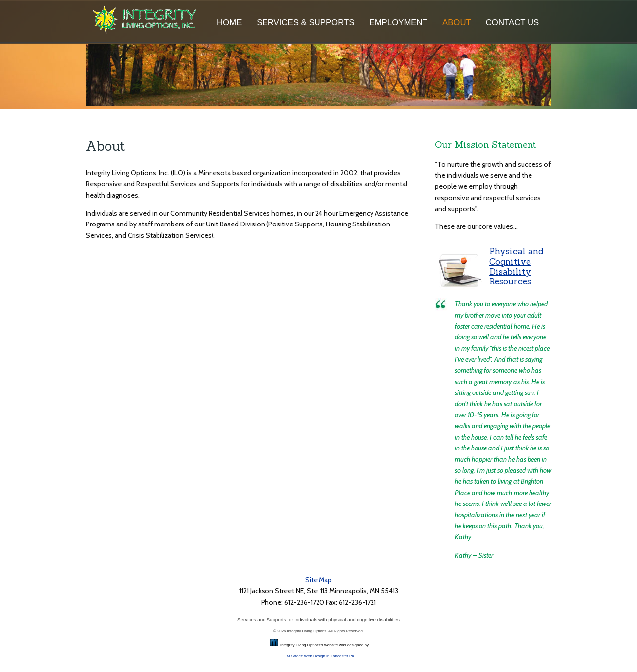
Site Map (318, 580)
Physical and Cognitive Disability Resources (516, 266)
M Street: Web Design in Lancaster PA (320, 656)
